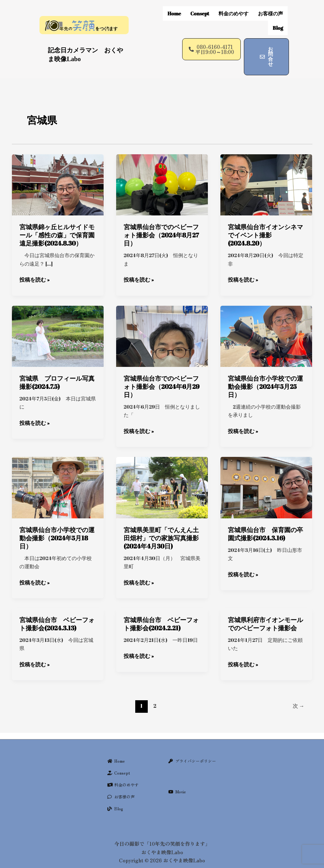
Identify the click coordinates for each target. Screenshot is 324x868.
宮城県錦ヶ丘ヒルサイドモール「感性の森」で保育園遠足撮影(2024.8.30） (57, 221)
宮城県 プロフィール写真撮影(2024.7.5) (57, 368)
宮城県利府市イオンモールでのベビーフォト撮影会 (265, 609)
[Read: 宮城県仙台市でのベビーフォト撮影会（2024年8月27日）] (162, 170)
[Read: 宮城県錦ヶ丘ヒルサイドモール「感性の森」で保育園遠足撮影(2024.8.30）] (58, 170)
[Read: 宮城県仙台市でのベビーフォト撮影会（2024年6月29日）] (162, 321)
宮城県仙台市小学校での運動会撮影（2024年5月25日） (265, 372)
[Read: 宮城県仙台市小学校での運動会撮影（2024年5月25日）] (266, 321)
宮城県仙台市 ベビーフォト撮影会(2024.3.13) (57, 609)
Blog (278, 18)
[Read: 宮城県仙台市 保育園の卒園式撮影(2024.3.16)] (266, 472)
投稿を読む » (34, 266)
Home (174, 10)
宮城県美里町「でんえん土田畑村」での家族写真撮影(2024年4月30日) (161, 523)
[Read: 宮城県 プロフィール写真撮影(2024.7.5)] (58, 321)
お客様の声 (270, 10)
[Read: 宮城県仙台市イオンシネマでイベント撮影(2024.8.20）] (266, 170)
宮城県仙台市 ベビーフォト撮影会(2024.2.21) (161, 609)
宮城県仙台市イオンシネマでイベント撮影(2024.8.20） (265, 221)
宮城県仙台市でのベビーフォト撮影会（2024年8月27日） (161, 221)
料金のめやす (234, 10)
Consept (200, 10)
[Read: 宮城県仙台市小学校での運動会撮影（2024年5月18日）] (58, 472)
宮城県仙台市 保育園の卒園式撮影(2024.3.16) (265, 519)
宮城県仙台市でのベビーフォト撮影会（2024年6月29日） (162, 372)
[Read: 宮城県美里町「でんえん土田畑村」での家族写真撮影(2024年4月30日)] (162, 472)
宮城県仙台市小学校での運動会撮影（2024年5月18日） (57, 523)
